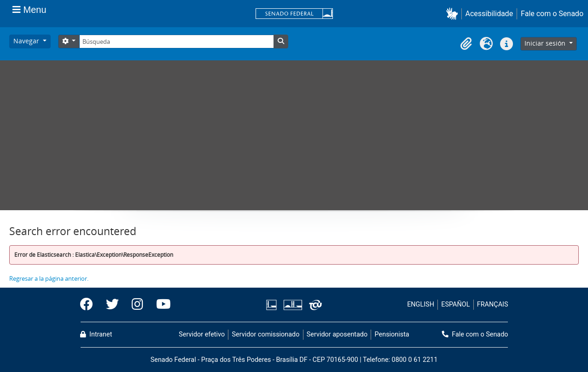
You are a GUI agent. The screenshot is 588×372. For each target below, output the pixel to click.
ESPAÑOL (455, 304)
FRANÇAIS (493, 304)
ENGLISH (421, 304)
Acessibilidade (489, 14)
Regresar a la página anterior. (49, 278)
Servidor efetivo (202, 334)
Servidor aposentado (337, 334)
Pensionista (392, 334)
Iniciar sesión (546, 43)
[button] (454, 14)
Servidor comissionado (265, 334)
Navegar (27, 41)
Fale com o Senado (552, 14)
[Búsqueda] (176, 41)
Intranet (96, 334)
